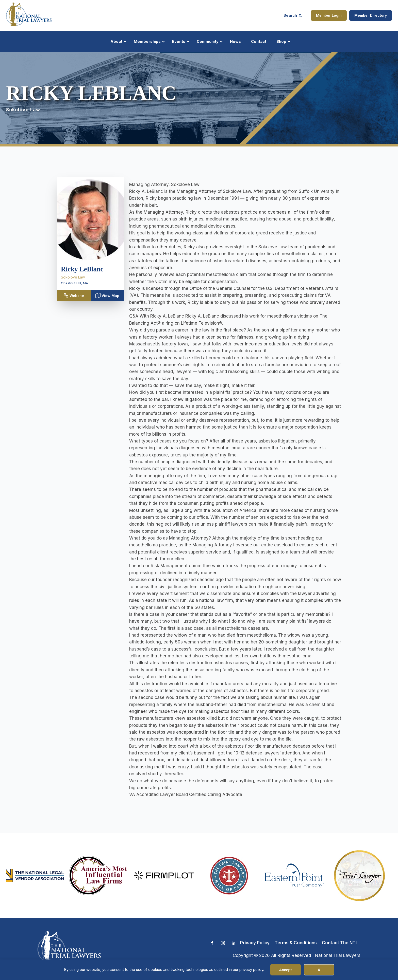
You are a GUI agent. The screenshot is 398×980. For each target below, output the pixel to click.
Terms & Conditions (296, 943)
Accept (285, 970)
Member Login (329, 15)
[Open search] (293, 15)
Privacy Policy (255, 943)
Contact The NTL (340, 943)
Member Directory (371, 15)
